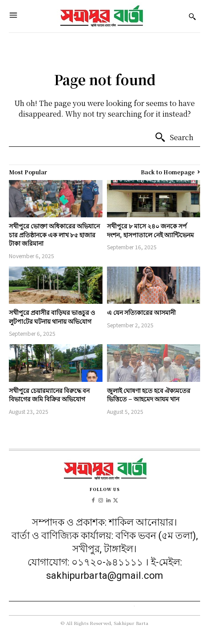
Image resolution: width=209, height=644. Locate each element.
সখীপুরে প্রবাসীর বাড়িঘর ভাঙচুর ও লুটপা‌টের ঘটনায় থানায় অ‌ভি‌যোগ (52, 317)
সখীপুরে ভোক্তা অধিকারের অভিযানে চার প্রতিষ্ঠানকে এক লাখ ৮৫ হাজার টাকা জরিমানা (54, 234)
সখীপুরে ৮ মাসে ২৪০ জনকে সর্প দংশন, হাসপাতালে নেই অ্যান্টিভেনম (150, 230)
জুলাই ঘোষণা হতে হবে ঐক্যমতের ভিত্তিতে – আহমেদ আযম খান (149, 395)
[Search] (174, 137)
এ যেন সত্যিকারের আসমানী (141, 312)
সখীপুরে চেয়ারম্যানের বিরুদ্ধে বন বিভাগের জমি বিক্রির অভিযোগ (49, 395)
